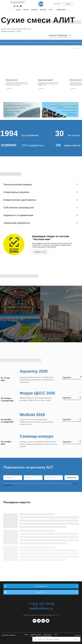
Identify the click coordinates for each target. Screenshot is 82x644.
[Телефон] (43, 621)
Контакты (43, 10)
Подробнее (67, 398)
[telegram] (14, 7)
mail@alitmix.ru (58, 5)
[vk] (17, 7)
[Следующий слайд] (77, 48)
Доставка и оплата (36, 634)
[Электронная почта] (47, 621)
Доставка (34, 10)
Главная (18, 10)
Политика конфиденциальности (44, 636)
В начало (78, 635)
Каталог (26, 10)
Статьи (56, 634)
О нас (31, 636)
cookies (44, 639)
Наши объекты (48, 634)
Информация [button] (61, 10)
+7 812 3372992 (57, 3)
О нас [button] (51, 10)
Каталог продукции (58, 36)
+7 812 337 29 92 (41, 604)
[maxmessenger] (21, 7)
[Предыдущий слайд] (73, 48)
